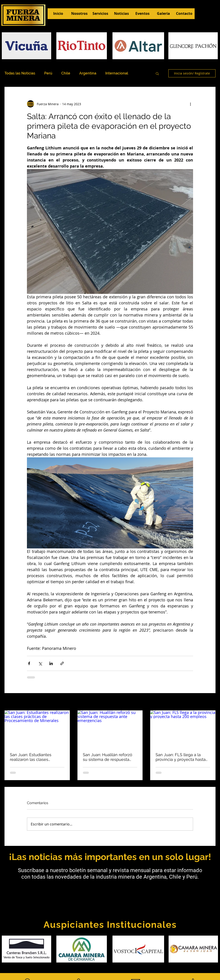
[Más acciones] (190, 104)
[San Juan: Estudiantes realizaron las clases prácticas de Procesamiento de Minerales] (37, 729)
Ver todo (209, 702)
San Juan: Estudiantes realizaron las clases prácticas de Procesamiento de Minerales (36, 757)
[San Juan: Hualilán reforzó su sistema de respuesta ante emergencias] (110, 729)
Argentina (88, 73)
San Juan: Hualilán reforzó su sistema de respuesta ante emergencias (108, 757)
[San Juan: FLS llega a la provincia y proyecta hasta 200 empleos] (183, 729)
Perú (48, 73)
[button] (157, 73)
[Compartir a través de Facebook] (29, 663)
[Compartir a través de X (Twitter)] (40, 663)
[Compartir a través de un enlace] (62, 663)
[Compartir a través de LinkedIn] (51, 663)
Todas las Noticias (20, 73)
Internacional (117, 73)
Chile (66, 73)
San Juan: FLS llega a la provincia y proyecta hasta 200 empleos (181, 757)
